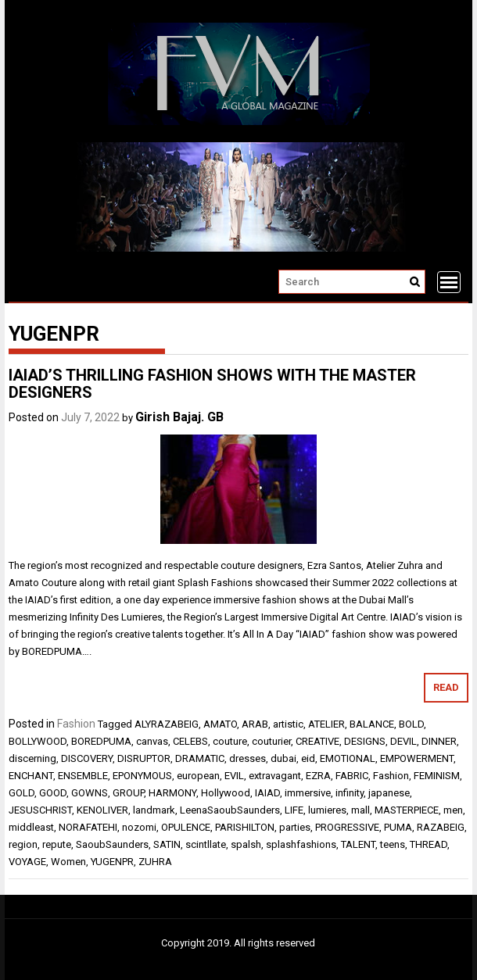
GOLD (22, 793)
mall (360, 810)
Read (446, 687)
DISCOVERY (87, 758)
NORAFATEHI (88, 827)
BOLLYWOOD (38, 741)
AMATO (220, 724)
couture (230, 741)
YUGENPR (112, 862)
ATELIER (326, 724)
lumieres (327, 810)
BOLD (411, 724)
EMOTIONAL (348, 758)
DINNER (439, 741)
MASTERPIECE (407, 810)
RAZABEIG (441, 827)
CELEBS (190, 741)
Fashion (76, 724)
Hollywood (226, 793)
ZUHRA (155, 862)
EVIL (234, 776)
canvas (152, 741)
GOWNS (90, 793)
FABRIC (352, 776)
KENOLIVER (102, 810)
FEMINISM (437, 776)
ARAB (255, 724)
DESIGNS (365, 741)
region (23, 844)
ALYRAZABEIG (167, 724)
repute (57, 844)
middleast (31, 827)
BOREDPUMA (101, 741)
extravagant (275, 776)
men (453, 810)
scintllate (206, 844)
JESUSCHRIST (40, 810)
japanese (389, 793)
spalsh (246, 844)
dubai (283, 758)
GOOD (53, 793)
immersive (308, 793)
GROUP (128, 793)
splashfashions (301, 844)
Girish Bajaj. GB (179, 417)
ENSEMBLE (83, 776)
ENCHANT (31, 776)
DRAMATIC (200, 758)
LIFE (294, 810)
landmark (154, 810)
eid (308, 758)
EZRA (318, 776)
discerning (32, 758)
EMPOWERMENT (417, 758)
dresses (247, 758)
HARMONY (172, 793)
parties (295, 827)
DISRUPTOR (144, 758)
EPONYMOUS (142, 776)
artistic (288, 724)
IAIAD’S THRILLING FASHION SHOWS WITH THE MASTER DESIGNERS (212, 384)
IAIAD (267, 793)
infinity (350, 793)
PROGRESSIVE (347, 827)
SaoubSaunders (112, 844)
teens (393, 844)
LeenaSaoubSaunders (230, 810)
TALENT (358, 844)
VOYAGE (27, 862)
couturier (271, 741)
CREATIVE (317, 741)
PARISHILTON (245, 827)
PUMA (398, 827)
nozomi (139, 827)
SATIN (167, 844)
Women (68, 862)
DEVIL (403, 741)
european (198, 776)
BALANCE (372, 724)
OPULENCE (186, 827)
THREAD (429, 844)
